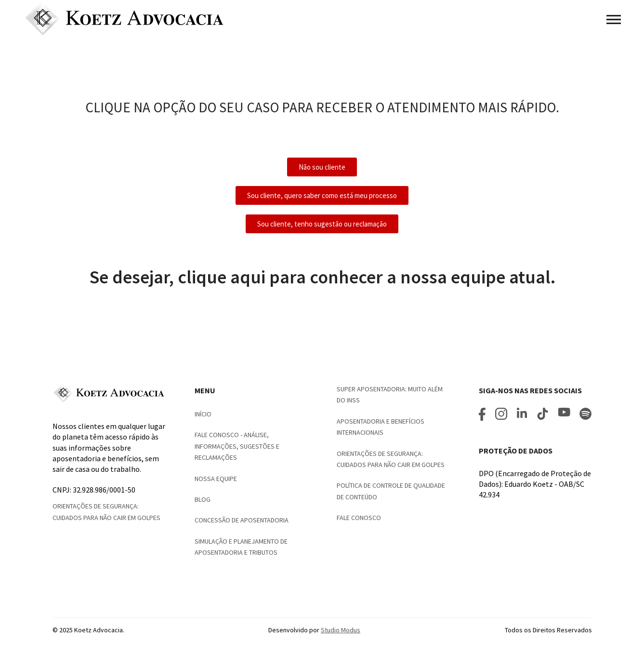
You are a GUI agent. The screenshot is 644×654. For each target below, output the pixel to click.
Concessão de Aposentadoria (242, 520)
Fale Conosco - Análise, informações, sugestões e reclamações (237, 446)
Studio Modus (341, 630)
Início (203, 414)
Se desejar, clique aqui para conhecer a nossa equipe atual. (322, 277)
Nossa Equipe (216, 479)
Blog (203, 499)
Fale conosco (359, 518)
